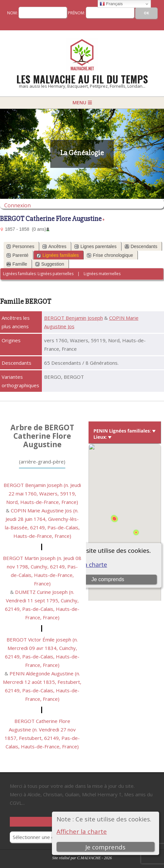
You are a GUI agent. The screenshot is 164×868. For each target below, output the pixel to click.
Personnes (20, 246)
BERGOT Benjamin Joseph (74, 318)
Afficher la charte (82, 831)
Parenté (17, 255)
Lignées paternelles (56, 274)
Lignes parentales (96, 246)
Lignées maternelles (102, 274)
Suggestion (50, 264)
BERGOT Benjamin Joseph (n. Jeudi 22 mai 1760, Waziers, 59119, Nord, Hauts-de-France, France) (42, 493)
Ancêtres (54, 246)
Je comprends (105, 847)
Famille (17, 264)
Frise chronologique (110, 255)
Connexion (17, 205)
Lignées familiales (58, 255)
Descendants (141, 246)
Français (111, 4)
